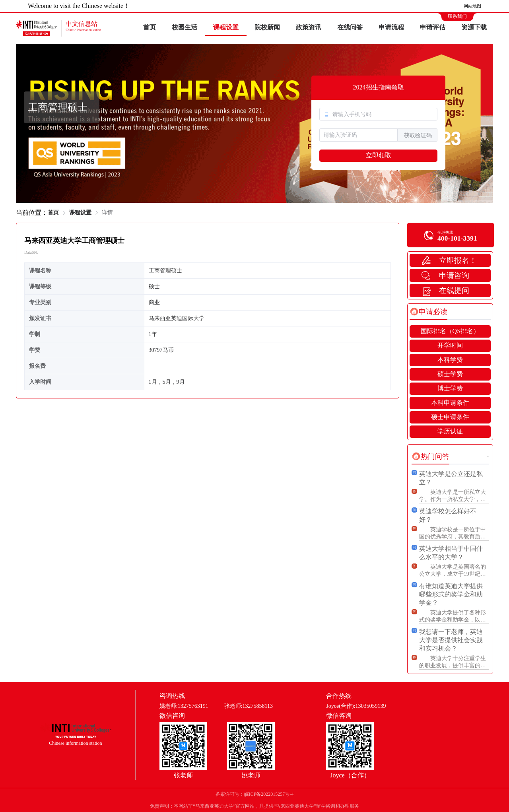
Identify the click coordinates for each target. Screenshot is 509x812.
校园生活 (185, 27)
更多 (488, 456)
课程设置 (226, 27)
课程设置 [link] (80, 213)
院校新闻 (267, 27)
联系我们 (457, 16)
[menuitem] (150, 28)
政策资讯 (309, 27)
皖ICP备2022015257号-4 (269, 794)
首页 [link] (53, 213)
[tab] (428, 312)
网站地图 (472, 6)
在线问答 (350, 27)
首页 (150, 27)
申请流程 (391, 27)
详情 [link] (107, 213)
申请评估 (433, 27)
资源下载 (474, 27)
